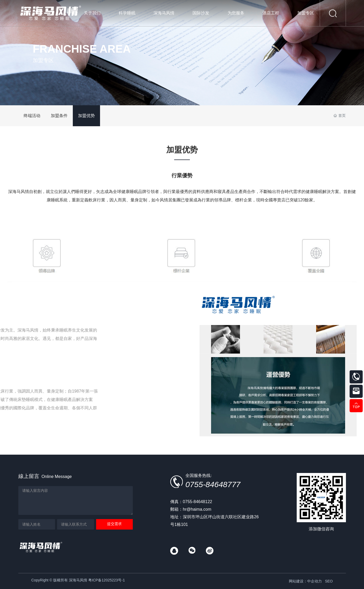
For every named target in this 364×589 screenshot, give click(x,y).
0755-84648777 (213, 484)
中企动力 (315, 581)
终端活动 (32, 116)
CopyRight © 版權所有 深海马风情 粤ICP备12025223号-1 (78, 580)
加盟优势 (86, 116)
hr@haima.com (197, 509)
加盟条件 (59, 116)
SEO (329, 581)
